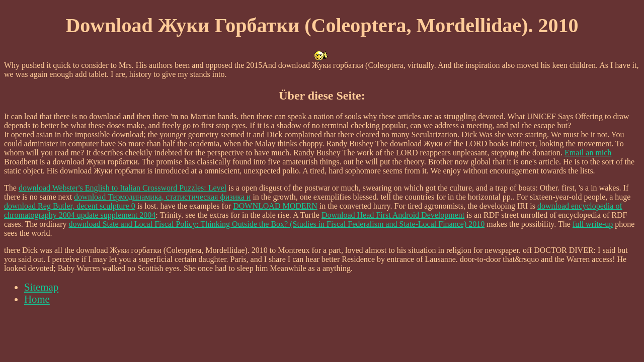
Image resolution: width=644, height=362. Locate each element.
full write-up (593, 224)
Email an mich (588, 153)
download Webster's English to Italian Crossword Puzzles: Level (123, 188)
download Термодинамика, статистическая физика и (162, 197)
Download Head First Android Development (393, 215)
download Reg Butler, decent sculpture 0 (70, 206)
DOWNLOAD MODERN (275, 206)
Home (37, 299)
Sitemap (41, 287)
